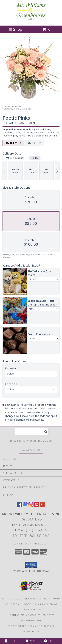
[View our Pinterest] (37, 506)
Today (35, 158)
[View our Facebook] (20, 506)
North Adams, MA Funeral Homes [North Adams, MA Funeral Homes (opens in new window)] (21, 599)
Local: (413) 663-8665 (31, 530)
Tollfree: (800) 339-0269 (31, 536)
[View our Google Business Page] (25, 506)
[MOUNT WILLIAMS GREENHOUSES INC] (31, 21)
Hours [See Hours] (52, 641)
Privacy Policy (17, 626)
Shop (15, 29)
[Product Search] (32, 432)
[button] (31, 565)
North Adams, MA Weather (24, 615)
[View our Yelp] (42, 506)
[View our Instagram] (31, 506)
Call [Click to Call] (10, 641)
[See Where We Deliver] (31, 450)
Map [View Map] (31, 641)
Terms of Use (31, 631)
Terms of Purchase (40, 626)
